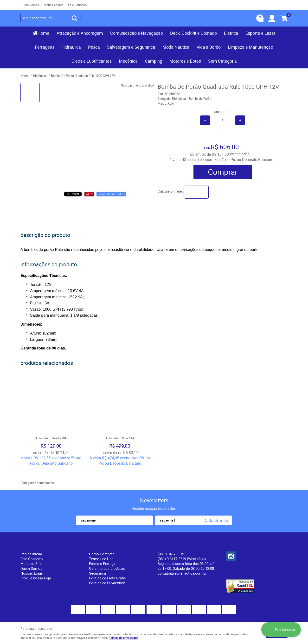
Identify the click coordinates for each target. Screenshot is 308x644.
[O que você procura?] (74, 18)
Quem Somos (30, 5)
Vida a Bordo (209, 47)
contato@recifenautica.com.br (182, 559)
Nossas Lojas (32, 559)
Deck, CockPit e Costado (193, 33)
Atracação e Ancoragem (80, 33)
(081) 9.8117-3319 (182, 544)
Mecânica (128, 61)
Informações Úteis (109, 531)
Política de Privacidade (107, 568)
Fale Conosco (77, 5)
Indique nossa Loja (36, 563)
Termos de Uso (101, 544)
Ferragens (45, 47)
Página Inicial (31, 539)
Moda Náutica (176, 47)
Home (43, 33)
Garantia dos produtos (107, 554)
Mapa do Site (31, 549)
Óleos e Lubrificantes (92, 61)
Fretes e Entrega (102, 549)
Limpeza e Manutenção (250, 47)
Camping (154, 61)
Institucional (34, 531)
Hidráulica (71, 47)
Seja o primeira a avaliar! (138, 85)
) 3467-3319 (171, 539)
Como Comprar (101, 539)
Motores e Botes (185, 61)
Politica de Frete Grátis (107, 563)
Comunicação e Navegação (137, 33)
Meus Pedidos (54, 5)
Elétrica (231, 33)
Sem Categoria (222, 61)
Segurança (97, 559)
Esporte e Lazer (260, 33)
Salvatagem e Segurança (131, 47)
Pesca (94, 47)
